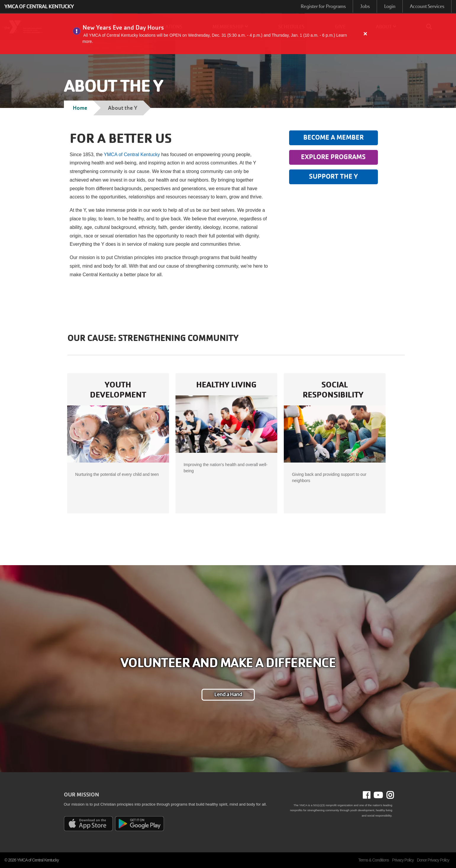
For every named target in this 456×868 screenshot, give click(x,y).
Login (390, 6)
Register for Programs (323, 6)
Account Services (427, 6)
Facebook (371, 795)
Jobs (365, 6)
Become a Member (333, 137)
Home (80, 108)
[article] (228, 34)
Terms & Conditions (374, 860)
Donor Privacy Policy (433, 860)
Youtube (378, 795)
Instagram (388, 795)
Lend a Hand (228, 694)
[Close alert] (365, 34)
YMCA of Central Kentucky (133, 155)
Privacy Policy (403, 860)
